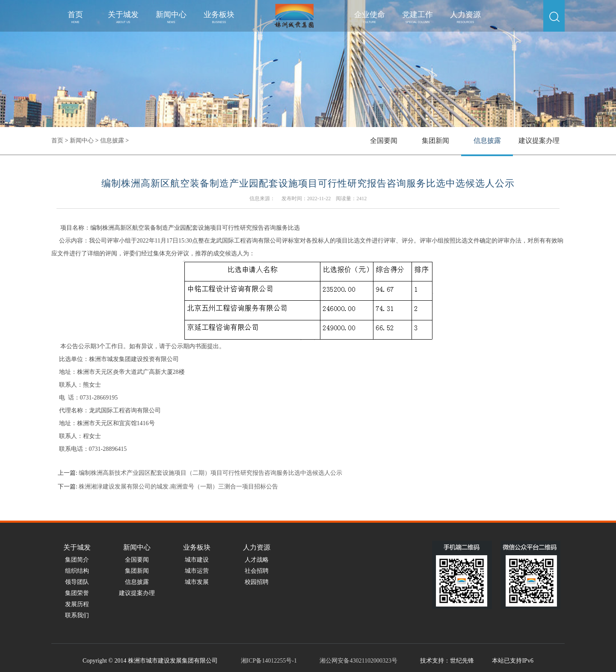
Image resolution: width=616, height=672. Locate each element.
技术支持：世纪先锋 (447, 661)
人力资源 (465, 17)
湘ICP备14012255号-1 (269, 661)
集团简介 (77, 560)
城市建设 (197, 560)
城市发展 (197, 582)
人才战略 (257, 560)
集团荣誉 (77, 593)
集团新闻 (435, 141)
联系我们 (77, 615)
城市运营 (197, 571)
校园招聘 (257, 582)
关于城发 (123, 17)
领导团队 (77, 582)
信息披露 (112, 141)
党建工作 (418, 17)
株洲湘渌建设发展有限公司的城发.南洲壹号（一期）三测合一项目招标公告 (178, 487)
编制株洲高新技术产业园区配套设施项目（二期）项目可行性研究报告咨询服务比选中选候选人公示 (210, 473)
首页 (75, 17)
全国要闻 (384, 141)
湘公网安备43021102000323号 (358, 661)
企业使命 (370, 17)
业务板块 (219, 17)
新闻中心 (171, 17)
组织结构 (77, 571)
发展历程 (77, 604)
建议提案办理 (539, 141)
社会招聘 (257, 571)
